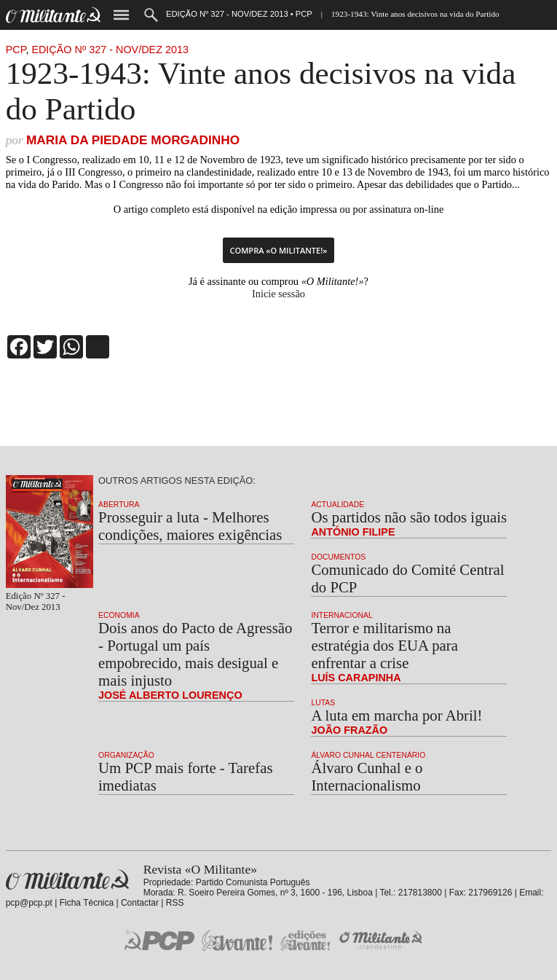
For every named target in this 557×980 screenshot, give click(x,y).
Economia (119, 615)
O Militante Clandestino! (382, 940)
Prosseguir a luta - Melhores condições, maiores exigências (190, 526)
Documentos (338, 557)
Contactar (140, 903)
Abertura (119, 505)
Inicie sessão (278, 294)
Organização (126, 755)
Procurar (151, 15)
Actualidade (337, 505)
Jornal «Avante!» (237, 940)
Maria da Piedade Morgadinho (133, 140)
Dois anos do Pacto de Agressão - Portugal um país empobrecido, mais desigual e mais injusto (195, 654)
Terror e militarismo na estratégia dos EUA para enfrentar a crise (384, 645)
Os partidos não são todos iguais (409, 517)
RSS (175, 903)
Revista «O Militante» (67, 880)
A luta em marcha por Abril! (396, 715)
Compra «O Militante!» (279, 250)
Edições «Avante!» (305, 940)
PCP (16, 50)
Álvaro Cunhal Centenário (368, 755)
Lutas (323, 703)
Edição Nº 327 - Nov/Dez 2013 (110, 50)
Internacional (341, 615)
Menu (121, 15)
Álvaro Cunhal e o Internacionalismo (367, 776)
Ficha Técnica (87, 903)
